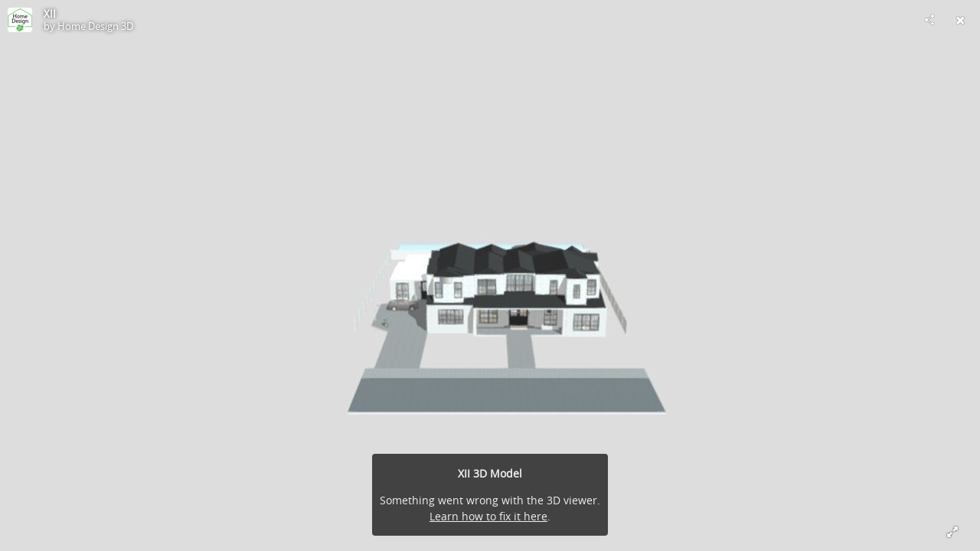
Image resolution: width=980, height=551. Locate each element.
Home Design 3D (95, 26)
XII (50, 14)
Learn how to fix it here (488, 516)
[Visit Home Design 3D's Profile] (20, 20)
